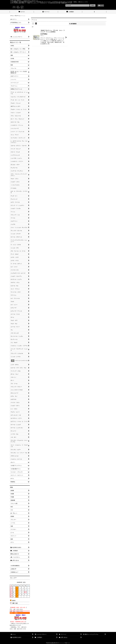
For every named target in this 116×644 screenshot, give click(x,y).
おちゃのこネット (55, 643)
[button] (94, 12)
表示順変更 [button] (73, 24)
